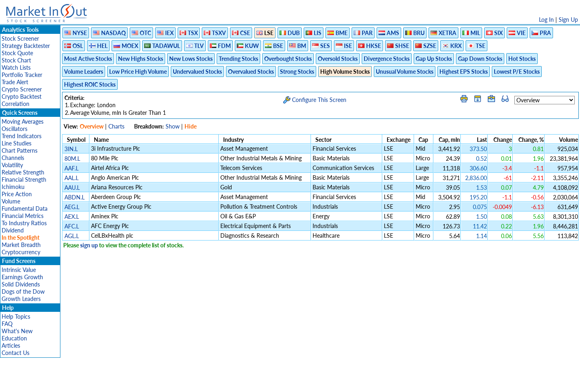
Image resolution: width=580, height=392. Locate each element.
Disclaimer (198, 382)
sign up (89, 245)
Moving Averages (23, 121)
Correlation (16, 104)
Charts (116, 126)
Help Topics (16, 316)
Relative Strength (23, 172)
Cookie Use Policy (324, 382)
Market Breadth (21, 245)
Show (173, 126)
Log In (546, 20)
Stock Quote (17, 53)
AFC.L (72, 226)
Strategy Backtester (26, 46)
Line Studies (17, 143)
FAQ (7, 324)
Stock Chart (16, 60)
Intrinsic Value (19, 270)
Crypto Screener (22, 89)
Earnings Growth (22, 277)
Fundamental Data (25, 208)
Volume (11, 201)
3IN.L (71, 149)
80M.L (72, 159)
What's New (17, 331)
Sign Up (568, 20)
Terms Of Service (276, 382)
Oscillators (14, 129)
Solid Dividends (21, 284)
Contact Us (16, 353)
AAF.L (71, 168)
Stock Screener (20, 38)
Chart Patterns (20, 150)
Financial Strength (24, 179)
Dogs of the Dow (23, 291)
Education (14, 338)
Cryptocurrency (21, 252)
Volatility (12, 165)
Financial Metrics (23, 216)
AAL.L (71, 178)
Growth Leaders (21, 299)
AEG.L (72, 207)
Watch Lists (16, 67)
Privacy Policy (233, 382)
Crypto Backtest (22, 96)
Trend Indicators (22, 136)
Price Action (17, 194)
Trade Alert (15, 82)
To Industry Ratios (24, 223)
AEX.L (72, 217)
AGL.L (72, 236)
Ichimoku (13, 187)
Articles (11, 345)
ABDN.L (75, 197)
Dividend (13, 230)
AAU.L (72, 188)
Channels (13, 158)
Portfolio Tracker (22, 75)
